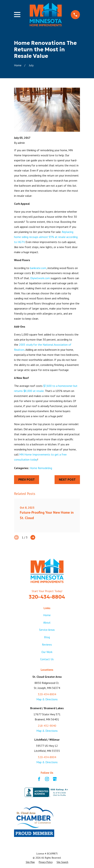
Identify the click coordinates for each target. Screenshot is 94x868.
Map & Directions (47, 699)
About (47, 622)
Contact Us (47, 659)
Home (47, 615)
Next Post (67, 480)
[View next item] (33, 537)
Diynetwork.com (40, 278)
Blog (47, 637)
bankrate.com (38, 268)
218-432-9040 (47, 726)
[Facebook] (39, 779)
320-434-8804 (47, 597)
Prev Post (27, 480)
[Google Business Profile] (55, 779)
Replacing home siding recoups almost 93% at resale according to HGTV (46, 237)
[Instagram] (47, 779)
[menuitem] (30, 862)
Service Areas (47, 630)
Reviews (47, 644)
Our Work (47, 652)
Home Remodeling (41, 468)
